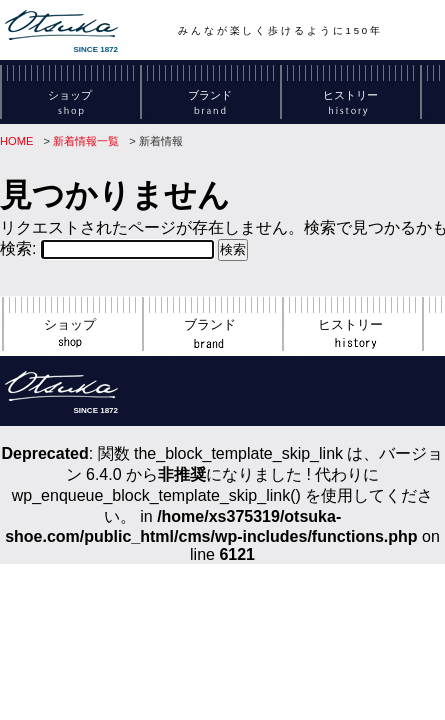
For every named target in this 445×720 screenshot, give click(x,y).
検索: (18, 248)
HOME (17, 141)
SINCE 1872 (61, 32)
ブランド (210, 101)
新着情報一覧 (86, 141)
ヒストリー (350, 101)
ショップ (70, 101)
